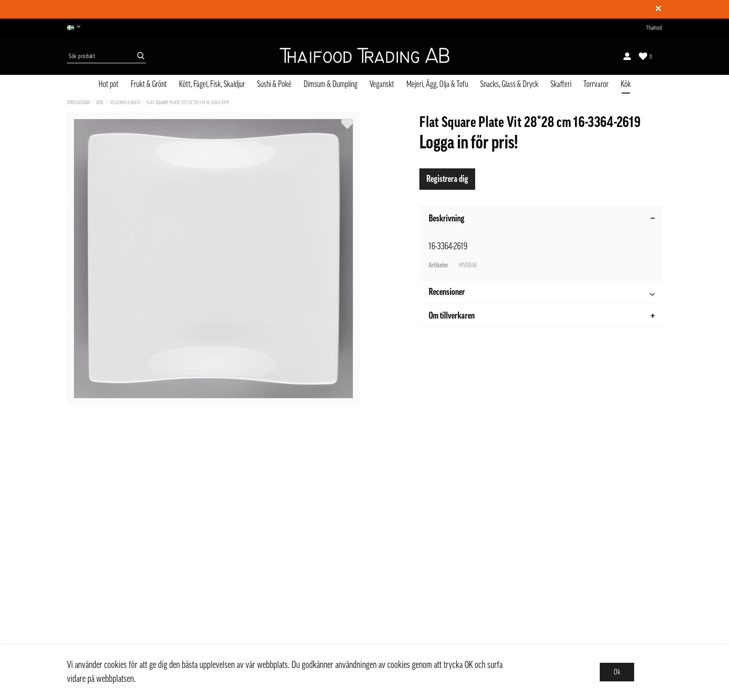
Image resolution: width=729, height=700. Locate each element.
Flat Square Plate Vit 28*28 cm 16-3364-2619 (188, 103)
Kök (626, 84)
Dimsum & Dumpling (331, 84)
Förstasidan (78, 103)
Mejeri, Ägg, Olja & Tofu (437, 84)
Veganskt (382, 84)
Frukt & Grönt (149, 84)
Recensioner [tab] (542, 293)
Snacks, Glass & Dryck (509, 84)
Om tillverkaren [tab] (542, 316)
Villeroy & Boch (125, 103)
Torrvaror (596, 84)
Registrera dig (447, 179)
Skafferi (561, 84)
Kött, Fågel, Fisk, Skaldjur (212, 84)
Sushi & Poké (274, 84)
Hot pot (109, 84)
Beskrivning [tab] (542, 219)
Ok (617, 672)
